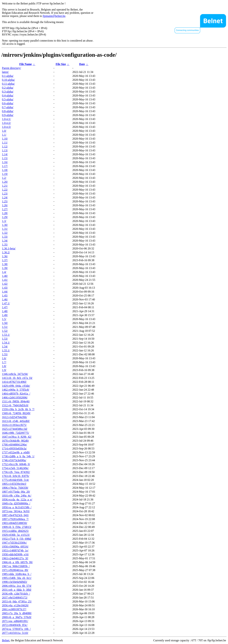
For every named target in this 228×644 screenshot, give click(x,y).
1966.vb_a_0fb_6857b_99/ (17, 562)
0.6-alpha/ (8, 103)
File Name (26, 64)
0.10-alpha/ (8, 80)
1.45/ (5, 296)
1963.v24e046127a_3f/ (15, 558)
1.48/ (5, 311)
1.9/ (4, 370)
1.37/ (5, 260)
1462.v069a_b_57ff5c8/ (16, 390)
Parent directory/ (11, 68)
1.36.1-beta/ (9, 248)
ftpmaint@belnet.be (54, 16)
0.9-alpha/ (8, 115)
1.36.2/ (6, 252)
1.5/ (4, 319)
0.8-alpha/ (8, 111)
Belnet (6, 640)
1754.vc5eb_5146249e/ (15, 468)
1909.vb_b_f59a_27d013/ (17, 527)
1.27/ (5, 209)
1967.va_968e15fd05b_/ (16, 566)
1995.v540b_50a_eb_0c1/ (17, 578)
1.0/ (4, 131)
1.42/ (5, 284)
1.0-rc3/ (6, 127)
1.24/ (5, 197)
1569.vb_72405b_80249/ (16, 413)
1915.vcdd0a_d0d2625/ (15, 531)
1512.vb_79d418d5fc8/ (15, 405)
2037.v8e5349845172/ (15, 598)
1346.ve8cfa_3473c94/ (15, 374)
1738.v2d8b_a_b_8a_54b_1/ (18, 456)
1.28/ (5, 213)
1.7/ (4, 362)
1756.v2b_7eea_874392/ (16, 472)
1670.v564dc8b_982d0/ (15, 441)
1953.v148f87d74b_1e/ (15, 550)
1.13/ (5, 150)
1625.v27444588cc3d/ (15, 429)
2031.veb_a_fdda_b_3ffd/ (17, 590)
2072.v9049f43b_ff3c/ (15, 625)
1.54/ (5, 347)
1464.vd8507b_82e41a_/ (16, 394)
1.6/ (4, 358)
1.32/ (5, 233)
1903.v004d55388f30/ (15, 523)
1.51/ (5, 327)
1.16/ (5, 162)
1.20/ (5, 182)
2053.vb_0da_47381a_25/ (17, 601)
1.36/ (5, 256)
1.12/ (5, 146)
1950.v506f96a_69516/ (15, 547)
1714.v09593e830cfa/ (14, 449)
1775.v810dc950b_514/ (15, 480)
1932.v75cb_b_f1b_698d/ (17, 539)
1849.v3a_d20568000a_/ (16, 503)
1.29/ (5, 217)
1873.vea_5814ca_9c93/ (16, 511)
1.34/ (5, 241)
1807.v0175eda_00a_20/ (16, 492)
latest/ (5, 72)
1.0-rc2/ (6, 123)
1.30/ (5, 225)
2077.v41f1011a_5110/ (15, 633)
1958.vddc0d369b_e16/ (15, 554)
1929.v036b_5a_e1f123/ (16, 535)
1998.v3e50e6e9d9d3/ (15, 582)
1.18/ (5, 170)
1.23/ (5, 194)
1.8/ (4, 366)
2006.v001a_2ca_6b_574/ (17, 586)
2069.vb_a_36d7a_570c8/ (17, 617)
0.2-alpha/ (8, 88)
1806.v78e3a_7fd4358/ (15, 488)
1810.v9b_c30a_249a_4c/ (17, 496)
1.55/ (5, 354)
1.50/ (5, 323)
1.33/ (5, 237)
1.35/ (5, 245)
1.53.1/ (6, 335)
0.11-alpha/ (8, 84)
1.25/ (5, 201)
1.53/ (5, 339)
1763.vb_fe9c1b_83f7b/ (16, 476)
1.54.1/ (6, 343)
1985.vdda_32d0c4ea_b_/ (17, 574)
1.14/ (5, 154)
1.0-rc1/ (6, 119)
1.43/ (5, 288)
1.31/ (5, 229)
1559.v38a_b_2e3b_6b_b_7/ (18, 409)
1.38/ (5, 264)
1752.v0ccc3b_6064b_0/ (16, 464)
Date (82, 64)
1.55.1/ (6, 350)
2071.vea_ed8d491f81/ (15, 621)
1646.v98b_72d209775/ (15, 433)
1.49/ (5, 315)
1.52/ (5, 331)
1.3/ (4, 221)
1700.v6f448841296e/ (15, 445)
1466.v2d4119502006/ (15, 398)
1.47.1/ (6, 303)
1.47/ (5, 307)
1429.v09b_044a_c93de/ (16, 386)
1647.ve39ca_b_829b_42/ (17, 437)
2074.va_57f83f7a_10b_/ (16, 629)
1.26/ (5, 205)
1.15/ (5, 158)
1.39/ (5, 268)
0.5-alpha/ (8, 99)
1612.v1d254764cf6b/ (15, 417)
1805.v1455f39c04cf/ (14, 484)
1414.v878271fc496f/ (14, 382)
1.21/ (5, 186)
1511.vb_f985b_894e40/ (16, 401)
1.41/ (5, 280)
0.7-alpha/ (8, 107)
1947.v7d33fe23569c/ (14, 543)
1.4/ (4, 272)
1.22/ (5, 190)
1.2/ (4, 178)
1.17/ (5, 166)
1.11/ (5, 143)
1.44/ (5, 292)
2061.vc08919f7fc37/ (14, 609)
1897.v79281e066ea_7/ (15, 519)
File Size (61, 64)
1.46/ (5, 299)
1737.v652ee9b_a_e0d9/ (16, 452)
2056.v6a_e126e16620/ (15, 605)
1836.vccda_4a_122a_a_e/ (17, 499)
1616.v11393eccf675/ (14, 425)
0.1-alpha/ (8, 76)
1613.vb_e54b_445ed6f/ (16, 421)
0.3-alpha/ (8, 92)
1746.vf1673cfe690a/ (14, 460)
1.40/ (5, 276)
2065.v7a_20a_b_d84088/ (17, 613)
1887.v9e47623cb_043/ (15, 515)
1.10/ (5, 139)
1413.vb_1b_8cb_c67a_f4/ (17, 378)
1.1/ (4, 135)
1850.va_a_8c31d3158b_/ (17, 507)
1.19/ (5, 174)
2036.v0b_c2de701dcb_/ (16, 594)
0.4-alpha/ (8, 95)
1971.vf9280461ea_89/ (15, 570)
